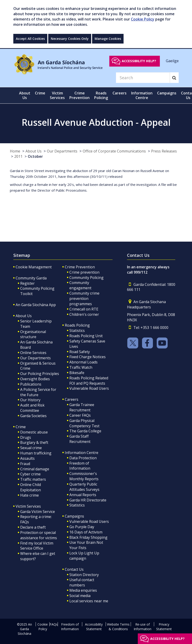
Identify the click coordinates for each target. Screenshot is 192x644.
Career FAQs (80, 415)
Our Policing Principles (40, 374)
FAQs (54, 624)
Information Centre (82, 453)
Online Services (33, 353)
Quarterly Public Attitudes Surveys (84, 487)
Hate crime (30, 495)
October (35, 156)
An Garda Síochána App (36, 305)
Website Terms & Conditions (118, 627)
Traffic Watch (81, 367)
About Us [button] (25, 95)
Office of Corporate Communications (114, 151)
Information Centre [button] (142, 95)
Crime (21, 427)
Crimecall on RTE (84, 309)
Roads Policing (77, 325)
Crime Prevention (80, 267)
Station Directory (84, 575)
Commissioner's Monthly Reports (84, 476)
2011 (18, 156)
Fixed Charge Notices (88, 357)
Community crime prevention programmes (84, 299)
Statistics (77, 331)
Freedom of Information (80, 466)
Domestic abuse (34, 432)
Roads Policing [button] (101, 95)
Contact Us (74, 569)
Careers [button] (120, 93)
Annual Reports (83, 495)
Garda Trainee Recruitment (82, 407)
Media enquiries (83, 590)
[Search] (143, 78)
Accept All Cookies (30, 39)
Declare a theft (33, 527)
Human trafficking (36, 453)
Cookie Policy (143, 19)
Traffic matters (33, 479)
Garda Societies (33, 416)
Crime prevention (84, 272)
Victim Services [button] (57, 95)
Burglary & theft (34, 442)
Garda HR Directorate (88, 500)
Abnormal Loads (83, 362)
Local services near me (89, 601)
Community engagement (80, 285)
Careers (72, 399)
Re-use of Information (143, 627)
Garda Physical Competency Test (84, 423)
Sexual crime (31, 448)
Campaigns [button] (167, 93)
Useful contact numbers (82, 582)
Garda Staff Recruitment (80, 439)
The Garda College (85, 431)
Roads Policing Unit (86, 336)
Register (27, 283)
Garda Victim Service (38, 512)
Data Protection (83, 458)
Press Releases (164, 151)
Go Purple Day (82, 527)
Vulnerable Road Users (89, 388)
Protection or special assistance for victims (39, 535)
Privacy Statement (164, 627)
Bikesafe (77, 373)
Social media (80, 596)
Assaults (27, 458)
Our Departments (62, 151)
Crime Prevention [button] (79, 95)
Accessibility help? (139, 61)
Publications (31, 384)
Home (15, 151)
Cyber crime (30, 474)
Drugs (26, 437)
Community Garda (31, 278)
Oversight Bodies (35, 379)
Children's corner (84, 314)
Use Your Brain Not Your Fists (86, 545)
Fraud (25, 464)
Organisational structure (33, 334)
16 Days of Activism (86, 532)
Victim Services (28, 506)
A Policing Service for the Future (38, 392)
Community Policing (86, 278)
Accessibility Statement (94, 627)
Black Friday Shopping (88, 537)
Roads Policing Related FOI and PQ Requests (89, 381)
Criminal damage (35, 469)
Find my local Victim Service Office (37, 546)
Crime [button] (40, 93)
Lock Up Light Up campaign (84, 556)
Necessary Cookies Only (70, 39)
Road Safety (80, 352)
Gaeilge (172, 61)
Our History (30, 400)
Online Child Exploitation (31, 487)
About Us (34, 151)
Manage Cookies (108, 39)
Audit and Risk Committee (32, 408)
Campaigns (74, 516)
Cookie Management (34, 267)
